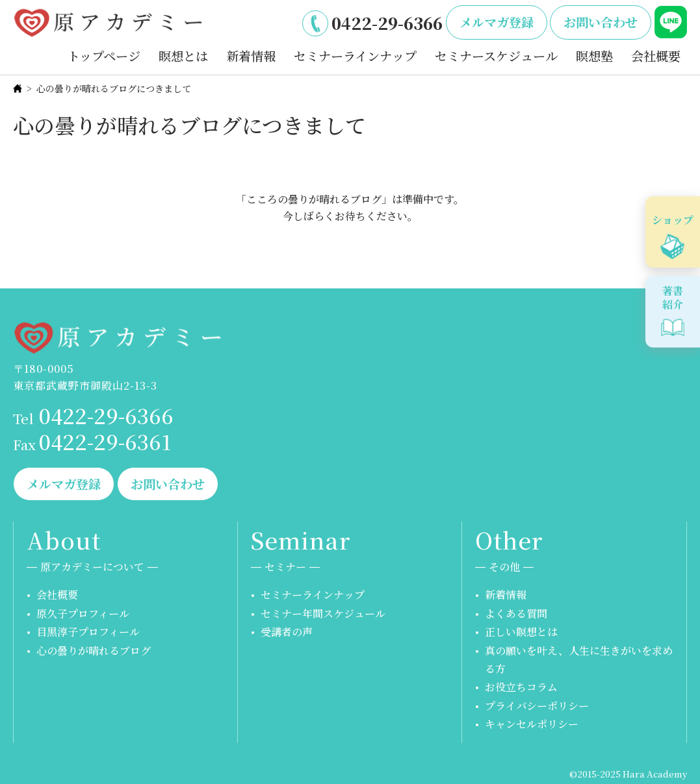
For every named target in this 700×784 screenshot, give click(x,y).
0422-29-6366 (387, 23)
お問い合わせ (601, 22)
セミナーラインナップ (355, 56)
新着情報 (251, 56)
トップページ (104, 56)
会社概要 (656, 56)
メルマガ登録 (497, 22)
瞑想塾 (594, 56)
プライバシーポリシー (537, 706)
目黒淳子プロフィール (88, 632)
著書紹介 (673, 297)
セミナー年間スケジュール (323, 613)
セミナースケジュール (496, 56)
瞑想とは (183, 56)
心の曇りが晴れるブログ (94, 651)
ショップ (673, 220)
